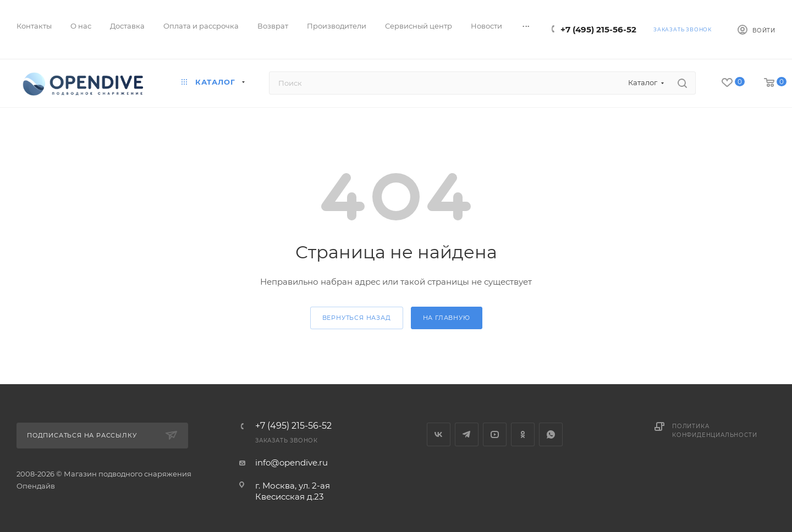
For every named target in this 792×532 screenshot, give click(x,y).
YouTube (495, 434)
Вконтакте (439, 434)
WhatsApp (551, 434)
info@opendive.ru (291, 462)
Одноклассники (523, 434)
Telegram (467, 434)
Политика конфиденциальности (714, 431)
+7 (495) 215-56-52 (598, 29)
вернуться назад (357, 318)
